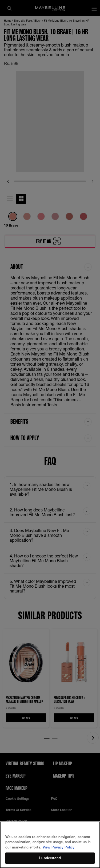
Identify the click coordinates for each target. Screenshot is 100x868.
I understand (50, 858)
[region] (50, 845)
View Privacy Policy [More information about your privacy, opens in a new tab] (59, 847)
